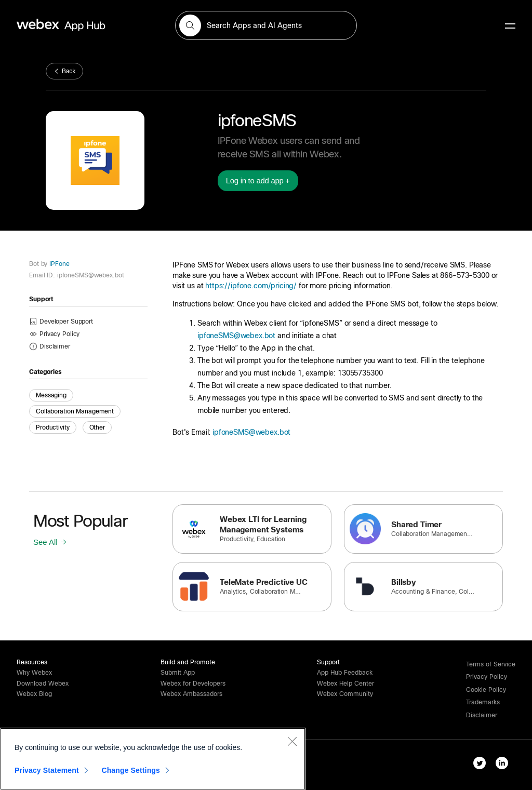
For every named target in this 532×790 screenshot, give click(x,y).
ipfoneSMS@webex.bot (236, 336)
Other (97, 427)
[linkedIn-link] (504, 765)
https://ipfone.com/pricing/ (251, 286)
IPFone (58, 264)
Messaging (51, 395)
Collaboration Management (75, 411)
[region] (153, 759)
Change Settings (131, 770)
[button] (190, 25)
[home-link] (81, 25)
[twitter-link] (482, 765)
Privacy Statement (47, 770)
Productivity (53, 427)
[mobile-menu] (510, 26)
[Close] (292, 741)
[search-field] (266, 25)
